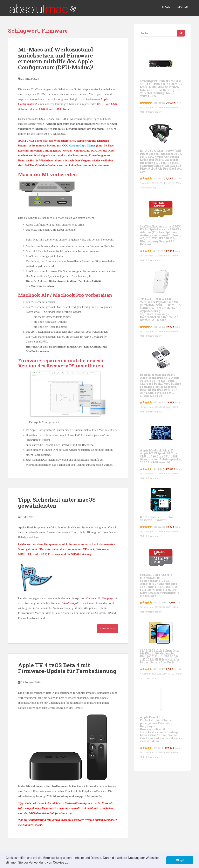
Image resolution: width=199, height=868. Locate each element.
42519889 (159, 327)
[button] (71, 863)
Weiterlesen (108, 628)
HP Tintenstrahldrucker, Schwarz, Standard (157, 519)
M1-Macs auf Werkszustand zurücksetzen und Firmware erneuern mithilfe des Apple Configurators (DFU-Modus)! (56, 58)
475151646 (159, 603)
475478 (157, 469)
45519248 (159, 669)
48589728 (159, 251)
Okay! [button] (180, 860)
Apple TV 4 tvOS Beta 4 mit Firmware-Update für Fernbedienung (67, 668)
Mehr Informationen (151, 112)
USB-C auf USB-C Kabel (55, 109)
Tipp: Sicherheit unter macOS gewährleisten (57, 503)
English (167, 7)
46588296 (159, 527)
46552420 (159, 178)
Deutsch (183, 7)
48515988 (159, 103)
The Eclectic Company (99, 598)
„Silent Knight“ (70, 603)
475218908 (159, 402)
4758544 (158, 748)
